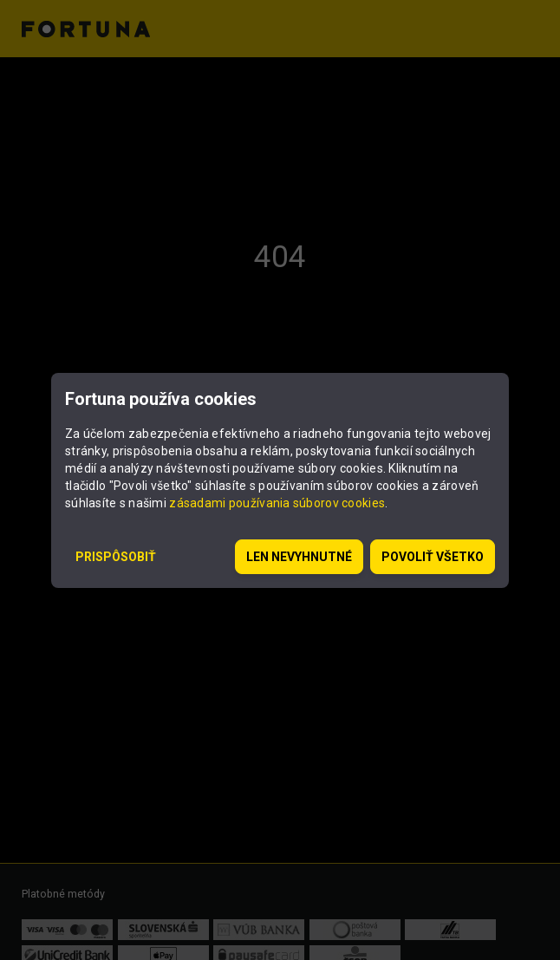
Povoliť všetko (433, 557)
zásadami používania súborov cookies (277, 503)
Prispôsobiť (116, 557)
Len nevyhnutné (299, 557)
